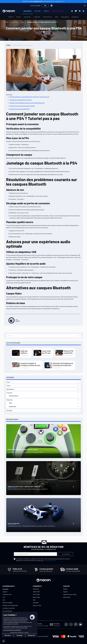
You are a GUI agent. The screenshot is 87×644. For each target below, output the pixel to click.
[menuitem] (27, 11)
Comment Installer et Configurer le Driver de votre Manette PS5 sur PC (31, 364)
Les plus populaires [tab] (13, 343)
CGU (4, 600)
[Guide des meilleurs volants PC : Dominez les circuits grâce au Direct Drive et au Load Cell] (16, 353)
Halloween (36, 603)
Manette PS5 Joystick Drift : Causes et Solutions (69, 352)
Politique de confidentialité (10, 605)
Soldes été (36, 589)
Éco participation (7, 611)
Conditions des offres (9, 608)
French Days (36, 594)
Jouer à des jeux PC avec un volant (47, 352)
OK (45, 5)
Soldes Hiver (36, 592)
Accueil (6, 22)
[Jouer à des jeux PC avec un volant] (37, 353)
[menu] (44, 11)
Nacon (18, 321)
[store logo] (9, 11)
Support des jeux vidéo (70, 594)
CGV (4, 597)
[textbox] (43, 336)
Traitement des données (50, 561)
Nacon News (15, 22)
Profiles (65, 589)
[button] (79, 336)
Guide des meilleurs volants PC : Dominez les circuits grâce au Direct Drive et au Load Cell (25, 352)
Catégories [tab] (10, 377)
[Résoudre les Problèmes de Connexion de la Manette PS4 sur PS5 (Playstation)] (48, 365)
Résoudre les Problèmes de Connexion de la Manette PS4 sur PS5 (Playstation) (63, 364)
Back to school (37, 605)
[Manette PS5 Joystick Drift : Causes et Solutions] (59, 353)
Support (5, 592)
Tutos (23, 22)
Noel (34, 600)
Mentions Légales (8, 603)
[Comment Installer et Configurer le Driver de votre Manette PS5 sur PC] (16, 365)
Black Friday (36, 597)
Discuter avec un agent (42, 626)
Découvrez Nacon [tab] (12, 419)
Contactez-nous (7, 594)
